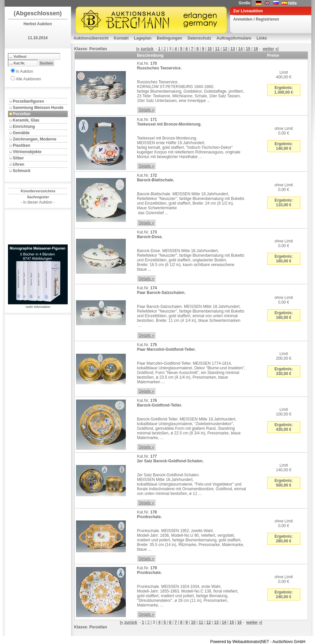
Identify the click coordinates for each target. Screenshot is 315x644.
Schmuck (22, 171)
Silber (18, 158)
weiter (268, 49)
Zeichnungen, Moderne (35, 139)
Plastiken (22, 145)
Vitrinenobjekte (27, 152)
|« (138, 49)
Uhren (19, 164)
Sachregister (38, 197)
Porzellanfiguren (29, 101)
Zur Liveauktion (248, 11)
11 (217, 49)
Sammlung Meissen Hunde (38, 108)
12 (225, 49)
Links (262, 38)
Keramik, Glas (26, 120)
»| (277, 49)
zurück (147, 49)
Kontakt (121, 38)
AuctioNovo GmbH (289, 642)
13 (233, 49)
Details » (147, 110)
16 (256, 49)
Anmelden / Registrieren (256, 19)
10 (210, 49)
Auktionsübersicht (91, 38)
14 (240, 49)
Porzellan (22, 114)
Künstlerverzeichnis (38, 191)
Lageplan (143, 38)
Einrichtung (24, 127)
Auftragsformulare (234, 38)
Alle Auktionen (29, 79)
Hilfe (292, 3)
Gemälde (21, 133)
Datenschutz (199, 38)
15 (248, 49)
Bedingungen (169, 38)
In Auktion (25, 71)
